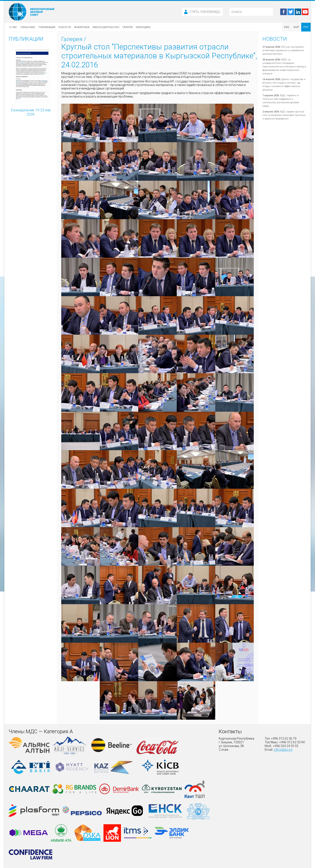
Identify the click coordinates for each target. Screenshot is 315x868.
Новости (65, 27)
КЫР (296, 27)
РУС (306, 27)
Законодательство (106, 27)
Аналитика (82, 27)
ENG (287, 27)
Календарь (143, 27)
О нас (13, 27)
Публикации (47, 27)
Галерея (128, 27)
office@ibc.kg (283, 750)
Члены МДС (28, 27)
